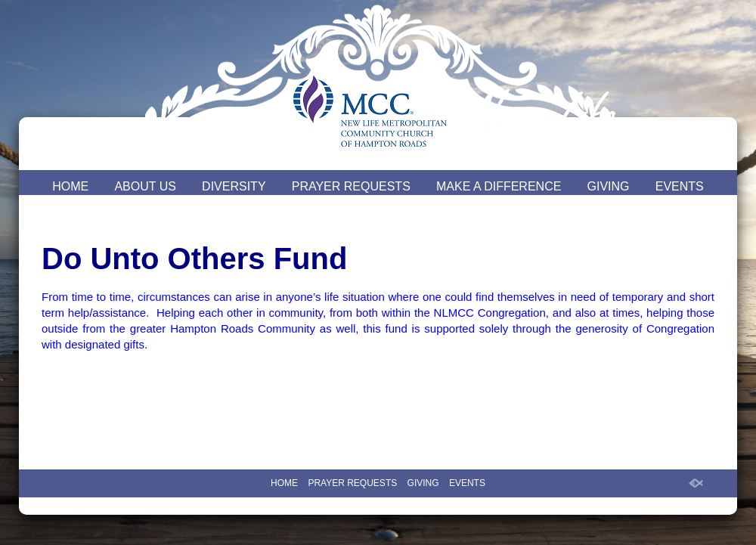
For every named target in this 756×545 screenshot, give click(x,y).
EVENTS (680, 186)
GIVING (609, 186)
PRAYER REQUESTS (351, 186)
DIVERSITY (234, 186)
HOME (70, 186)
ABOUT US (145, 186)
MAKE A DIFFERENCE (499, 186)
